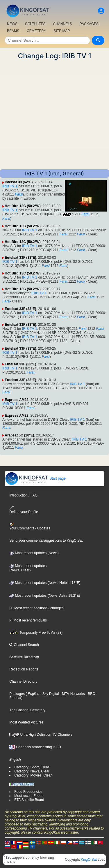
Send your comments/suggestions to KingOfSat (46, 540)
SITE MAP (62, 31)
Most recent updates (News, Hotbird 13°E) (45, 583)
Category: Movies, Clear (33, 775)
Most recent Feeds (29, 796)
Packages (17, 694)
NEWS (12, 24)
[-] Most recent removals (28, 620)
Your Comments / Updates (30, 527)
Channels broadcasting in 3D (35, 747)
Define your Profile (24, 510)
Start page (35, 478)
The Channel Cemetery (27, 710)
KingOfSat (89, 860)
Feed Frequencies (28, 792)
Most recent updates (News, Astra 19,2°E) (45, 596)
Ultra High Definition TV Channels (41, 735)
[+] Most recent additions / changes (36, 608)
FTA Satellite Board (29, 800)
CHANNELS (62, 24)
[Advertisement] (54, 115)
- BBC (90, 694)
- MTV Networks (72, 694)
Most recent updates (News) (34, 553)
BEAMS (13, 31)
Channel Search (24, 645)
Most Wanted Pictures (26, 722)
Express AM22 (17, 400)
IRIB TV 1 (10, 186)
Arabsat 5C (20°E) (19, 435)
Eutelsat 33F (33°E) (20, 258)
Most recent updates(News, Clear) (28, 568)
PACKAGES (89, 24)
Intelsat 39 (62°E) (19, 182)
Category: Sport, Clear (32, 767)
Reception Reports (24, 669)
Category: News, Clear (32, 771)
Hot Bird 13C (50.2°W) (23, 206)
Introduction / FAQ (23, 495)
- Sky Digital (49, 694)
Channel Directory (23, 682)
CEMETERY (36, 31)
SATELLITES (35, 24)
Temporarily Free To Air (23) (36, 633)
